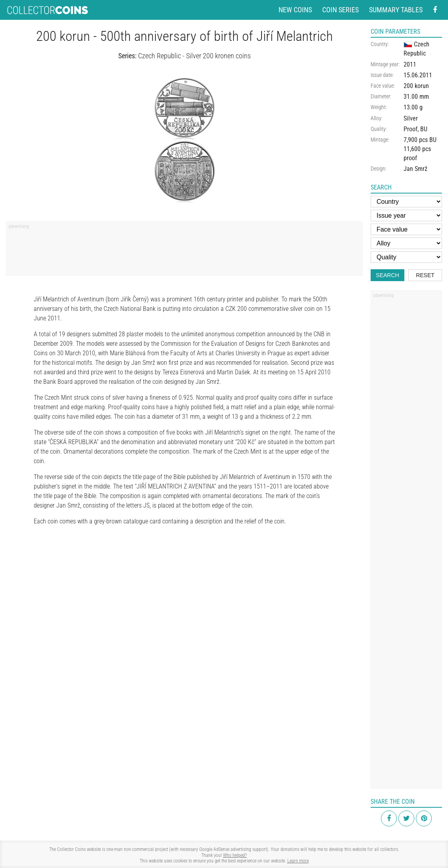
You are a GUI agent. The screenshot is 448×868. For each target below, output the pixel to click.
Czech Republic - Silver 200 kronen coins (194, 56)
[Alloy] (406, 243)
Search (387, 275)
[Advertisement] (184, 251)
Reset (425, 275)
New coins (295, 10)
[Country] (406, 202)
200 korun (416, 86)
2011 (410, 64)
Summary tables (396, 10)
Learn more (298, 861)
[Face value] (406, 229)
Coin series (340, 10)
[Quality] (406, 257)
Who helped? (235, 855)
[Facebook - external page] (435, 10)
